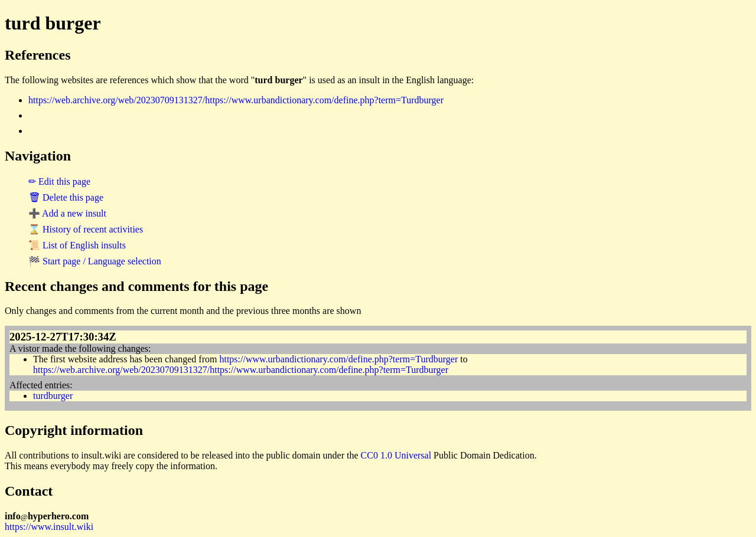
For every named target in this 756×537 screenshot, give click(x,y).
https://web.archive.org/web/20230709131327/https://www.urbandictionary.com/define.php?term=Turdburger (236, 100)
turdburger (53, 396)
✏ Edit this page (59, 181)
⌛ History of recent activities (86, 229)
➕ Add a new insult (67, 213)
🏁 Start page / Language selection (95, 261)
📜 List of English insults (77, 245)
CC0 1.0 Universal (396, 455)
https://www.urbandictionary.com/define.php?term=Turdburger (338, 359)
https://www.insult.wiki (49, 527)
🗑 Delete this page (66, 197)
